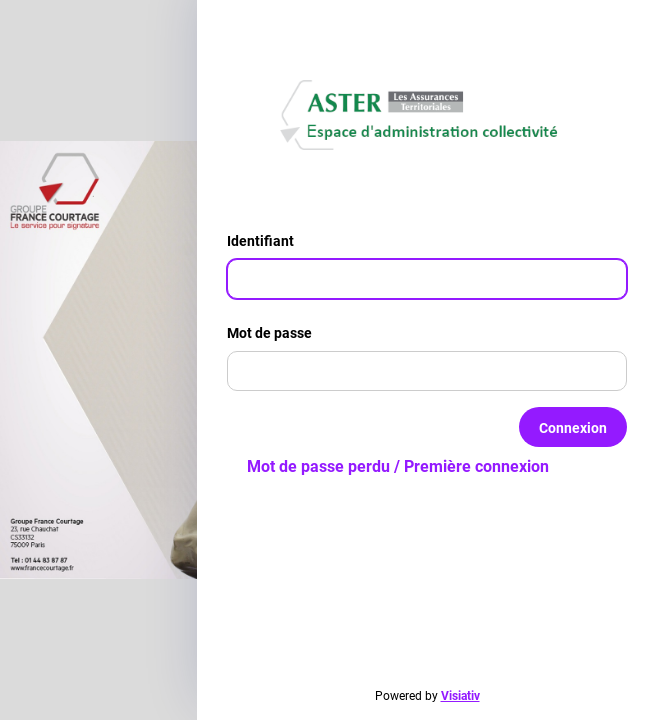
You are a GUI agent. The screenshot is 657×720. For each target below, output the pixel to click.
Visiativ (460, 696)
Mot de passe (277, 333)
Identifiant (268, 241)
